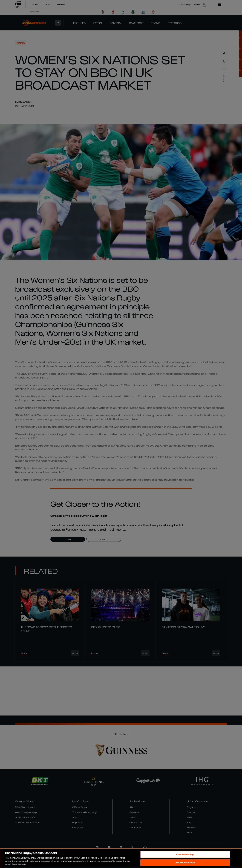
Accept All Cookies (185, 863)
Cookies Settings (185, 854)
